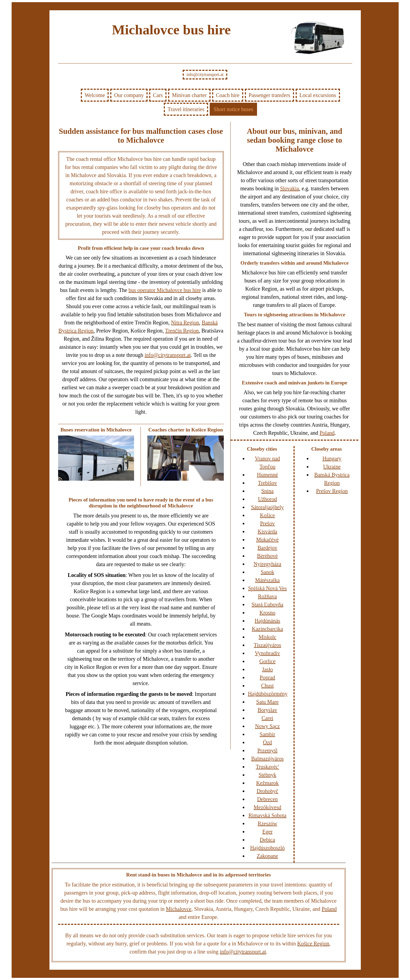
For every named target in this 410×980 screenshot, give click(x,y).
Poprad (267, 677)
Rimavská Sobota (267, 815)
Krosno (267, 613)
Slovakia (289, 188)
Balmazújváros (267, 759)
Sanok (267, 572)
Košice (268, 515)
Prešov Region (332, 491)
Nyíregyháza (267, 564)
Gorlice (267, 661)
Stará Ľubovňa (267, 604)
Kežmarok (267, 783)
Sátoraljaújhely (267, 507)
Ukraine (332, 467)
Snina (268, 491)
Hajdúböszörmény (268, 694)
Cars (158, 95)
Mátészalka (267, 580)
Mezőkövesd (267, 807)
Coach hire (228, 95)
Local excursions (318, 95)
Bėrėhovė (267, 556)
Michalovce (179, 909)
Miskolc (268, 637)
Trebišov (267, 483)
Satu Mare (267, 702)
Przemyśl (267, 750)
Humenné (268, 475)
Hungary (332, 459)
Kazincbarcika (267, 629)
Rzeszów (267, 823)
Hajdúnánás (267, 621)
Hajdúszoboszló (268, 848)
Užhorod (267, 499)
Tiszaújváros (267, 645)
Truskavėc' (267, 767)
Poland (327, 433)
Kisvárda (267, 531)
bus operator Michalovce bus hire (165, 290)
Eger (268, 832)
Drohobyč (267, 791)
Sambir (268, 734)
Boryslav (267, 710)
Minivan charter (189, 95)
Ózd (267, 742)
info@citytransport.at (205, 74)
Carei (267, 718)
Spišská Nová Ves (267, 588)
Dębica (267, 840)
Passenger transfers (269, 95)
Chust (267, 686)
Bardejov (267, 548)
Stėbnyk (268, 775)
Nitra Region (185, 323)
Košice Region (313, 944)
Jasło (267, 669)
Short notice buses (233, 109)
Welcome (95, 95)
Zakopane (267, 856)
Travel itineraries (186, 109)
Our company (129, 95)
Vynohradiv (267, 653)
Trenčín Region (182, 331)
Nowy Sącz (268, 726)
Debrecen (267, 799)
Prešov (267, 523)
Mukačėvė (267, 540)
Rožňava (267, 596)
